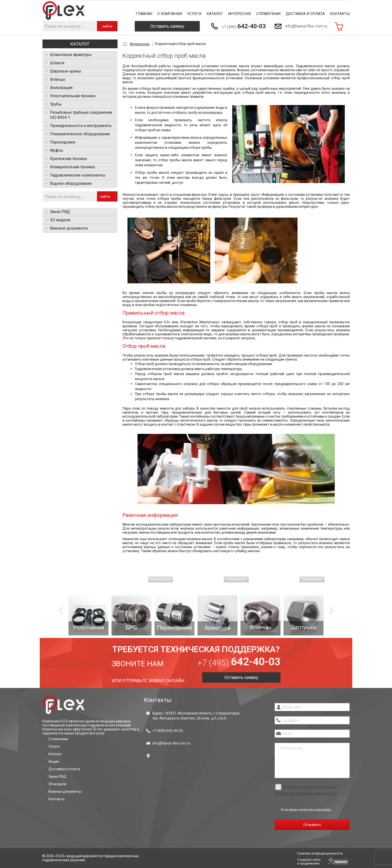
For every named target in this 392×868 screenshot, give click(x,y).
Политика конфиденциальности (320, 853)
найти (107, 26)
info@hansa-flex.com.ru (306, 26)
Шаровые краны (66, 71)
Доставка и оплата (305, 14)
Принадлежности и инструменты (81, 126)
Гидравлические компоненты (78, 175)
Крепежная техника (68, 159)
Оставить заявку (167, 26)
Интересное (240, 14)
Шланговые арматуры (71, 55)
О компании (170, 14)
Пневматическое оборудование (80, 134)
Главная (144, 14)
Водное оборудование (71, 183)
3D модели (60, 220)
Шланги (57, 63)
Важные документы (69, 228)
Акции (54, 761)
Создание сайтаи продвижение (309, 862)
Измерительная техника (72, 167)
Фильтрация (61, 88)
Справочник (268, 14)
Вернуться (236, 579)
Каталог (215, 14)
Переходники (63, 142)
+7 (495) (244, 26)
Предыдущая (160, 579)
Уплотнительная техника (73, 96)
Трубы (56, 104)
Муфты (57, 150)
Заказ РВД (60, 212)
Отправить (312, 825)
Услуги (194, 14)
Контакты (340, 14)
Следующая (312, 579)
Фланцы (58, 79)
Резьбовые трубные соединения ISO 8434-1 (81, 115)
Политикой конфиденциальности (306, 793)
